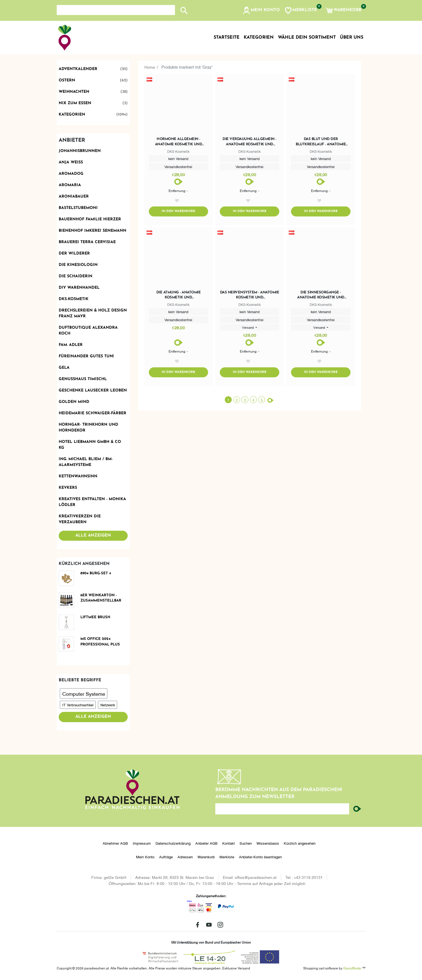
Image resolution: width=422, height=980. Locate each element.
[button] (261, 11)
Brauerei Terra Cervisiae (87, 242)
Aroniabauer (74, 197)
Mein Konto (145, 857)
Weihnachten (93, 92)
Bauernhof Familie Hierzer (90, 219)
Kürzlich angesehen (300, 843)
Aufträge (166, 857)
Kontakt (229, 843)
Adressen (185, 857)
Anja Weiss (71, 162)
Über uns (352, 38)
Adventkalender (93, 69)
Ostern (93, 80)
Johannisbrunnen (80, 151)
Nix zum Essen (93, 103)
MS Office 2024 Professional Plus (100, 642)
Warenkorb (206, 857)
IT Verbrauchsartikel (78, 705)
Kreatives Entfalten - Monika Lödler (92, 502)
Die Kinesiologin (78, 265)
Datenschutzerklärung (173, 843)
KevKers (68, 488)
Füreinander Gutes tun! (86, 356)
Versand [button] (248, 328)
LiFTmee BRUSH (95, 617)
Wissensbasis (268, 843)
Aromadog (71, 174)
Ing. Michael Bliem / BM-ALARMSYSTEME (86, 462)
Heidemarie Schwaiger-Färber (92, 413)
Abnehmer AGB (115, 843)
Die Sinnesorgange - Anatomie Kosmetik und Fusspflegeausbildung (321, 296)
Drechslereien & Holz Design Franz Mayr (93, 313)
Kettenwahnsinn (78, 476)
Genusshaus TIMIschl (83, 379)
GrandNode (352, 968)
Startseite (227, 38)
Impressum (142, 843)
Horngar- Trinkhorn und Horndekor (88, 428)
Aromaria (70, 185)
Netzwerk (108, 705)
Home (150, 67)
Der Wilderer (74, 254)
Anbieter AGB (206, 843)
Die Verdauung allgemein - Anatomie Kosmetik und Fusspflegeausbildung (250, 142)
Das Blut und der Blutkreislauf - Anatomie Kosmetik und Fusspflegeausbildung (321, 142)
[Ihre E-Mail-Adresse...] (282, 809)
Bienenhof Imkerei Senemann (92, 231)
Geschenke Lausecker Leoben (93, 391)
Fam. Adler (71, 345)
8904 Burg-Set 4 (96, 573)
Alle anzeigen (93, 536)
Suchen (246, 843)
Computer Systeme (84, 693)
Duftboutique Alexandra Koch (88, 331)
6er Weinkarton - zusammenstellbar (101, 598)
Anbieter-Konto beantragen (260, 857)
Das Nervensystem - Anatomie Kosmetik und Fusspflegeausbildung (250, 296)
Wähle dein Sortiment (307, 38)
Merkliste (227, 857)
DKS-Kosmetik (74, 299)
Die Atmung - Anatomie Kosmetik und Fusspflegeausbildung (178, 296)
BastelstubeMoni (78, 208)
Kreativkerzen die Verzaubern (80, 519)
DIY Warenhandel (79, 288)
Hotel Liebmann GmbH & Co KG (90, 445)
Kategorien (93, 115)
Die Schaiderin (76, 276)
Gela (64, 368)
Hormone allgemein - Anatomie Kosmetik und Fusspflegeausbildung (179, 142)
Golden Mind (74, 402)
